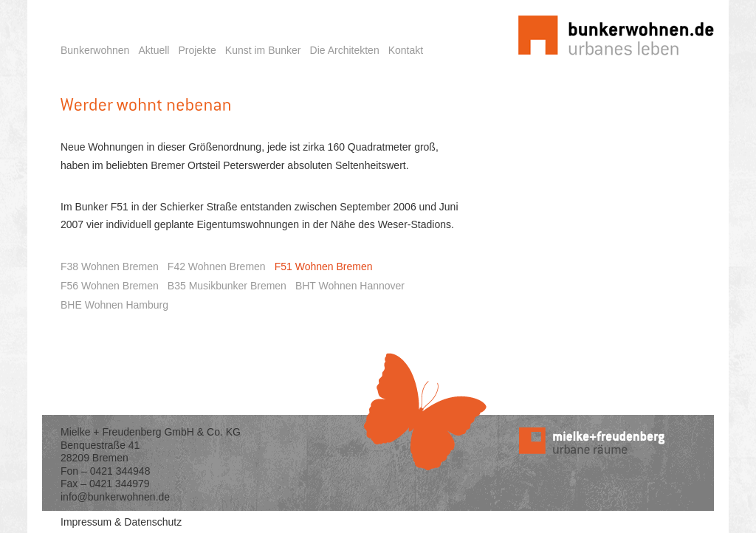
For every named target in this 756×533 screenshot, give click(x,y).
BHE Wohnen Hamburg (114, 305)
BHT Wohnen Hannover (350, 286)
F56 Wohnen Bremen (110, 286)
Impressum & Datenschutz (121, 522)
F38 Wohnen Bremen (110, 266)
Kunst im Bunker (263, 50)
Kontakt (406, 50)
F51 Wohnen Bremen (324, 266)
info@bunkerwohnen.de (115, 497)
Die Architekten (345, 50)
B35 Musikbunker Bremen (227, 286)
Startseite (518, 8)
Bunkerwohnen (95, 50)
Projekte (197, 50)
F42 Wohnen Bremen (217, 266)
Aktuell (154, 50)
